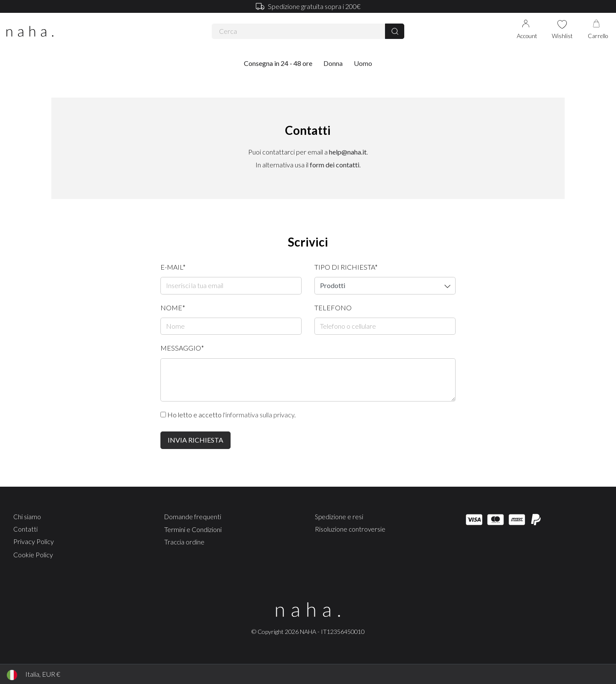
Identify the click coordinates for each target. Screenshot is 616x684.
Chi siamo (27, 517)
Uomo (363, 63)
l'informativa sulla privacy (259, 415)
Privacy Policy (34, 541)
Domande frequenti (193, 517)
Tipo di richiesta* (346, 267)
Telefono (333, 308)
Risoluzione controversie (350, 529)
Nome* (173, 308)
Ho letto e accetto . (228, 415)
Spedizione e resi (339, 517)
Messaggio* (182, 348)
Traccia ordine (184, 542)
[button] (333, 63)
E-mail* (173, 267)
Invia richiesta (195, 440)
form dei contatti (335, 165)
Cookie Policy (33, 555)
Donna (333, 63)
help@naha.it (348, 152)
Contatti (25, 529)
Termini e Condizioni (193, 529)
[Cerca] (395, 31)
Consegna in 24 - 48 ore (278, 63)
